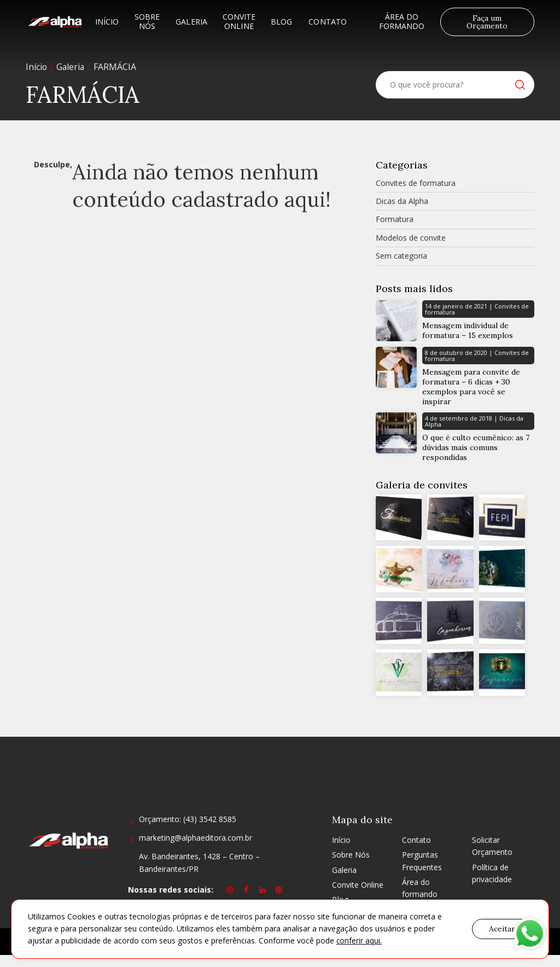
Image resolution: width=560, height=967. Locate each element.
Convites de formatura (416, 183)
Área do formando (402, 21)
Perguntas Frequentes (422, 873)
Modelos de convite (411, 238)
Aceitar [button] (502, 929)
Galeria (191, 22)
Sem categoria (401, 256)
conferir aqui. (359, 941)
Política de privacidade (492, 885)
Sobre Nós (147, 21)
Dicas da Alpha (402, 201)
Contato (328, 22)
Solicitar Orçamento (492, 858)
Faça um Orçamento (487, 22)
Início (107, 22)
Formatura (395, 219)
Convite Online (239, 21)
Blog (281, 22)
